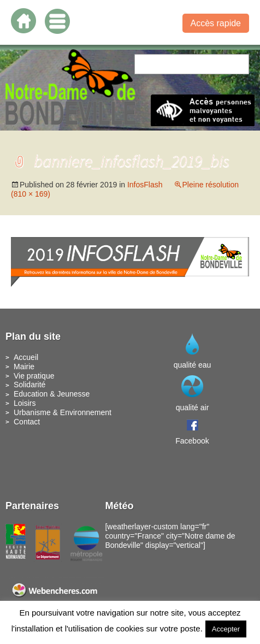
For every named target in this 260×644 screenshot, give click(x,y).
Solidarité (29, 385)
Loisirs (25, 403)
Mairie (24, 367)
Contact (27, 422)
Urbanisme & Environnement (63, 412)
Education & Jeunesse (52, 394)
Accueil (26, 357)
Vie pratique (34, 376)
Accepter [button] (226, 629)
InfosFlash (145, 185)
